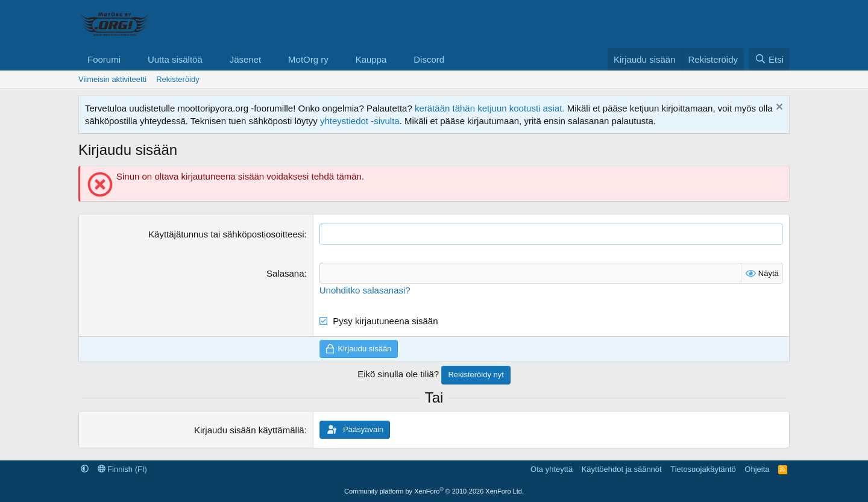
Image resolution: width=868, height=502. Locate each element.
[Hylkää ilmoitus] (778, 108)
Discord (429, 59)
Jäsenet (246, 59)
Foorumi (104, 59)
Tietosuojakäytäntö (703, 469)
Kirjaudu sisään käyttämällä (249, 430)
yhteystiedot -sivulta (360, 121)
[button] (130, 59)
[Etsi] (769, 59)
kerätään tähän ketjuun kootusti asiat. (490, 108)
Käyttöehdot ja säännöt (622, 469)
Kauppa (371, 59)
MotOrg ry (308, 59)
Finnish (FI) (122, 469)
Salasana (285, 273)
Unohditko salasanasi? (365, 290)
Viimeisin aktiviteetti (112, 79)
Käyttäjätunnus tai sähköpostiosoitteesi (226, 234)
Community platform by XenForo (434, 491)
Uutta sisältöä (175, 59)
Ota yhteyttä (552, 469)
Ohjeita (757, 469)
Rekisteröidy (178, 79)
